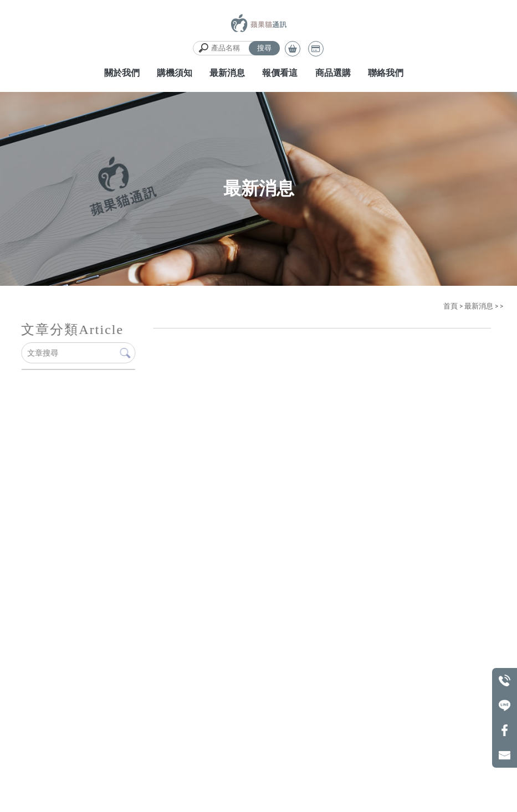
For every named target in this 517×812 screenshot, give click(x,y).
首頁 (451, 306)
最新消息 (479, 306)
